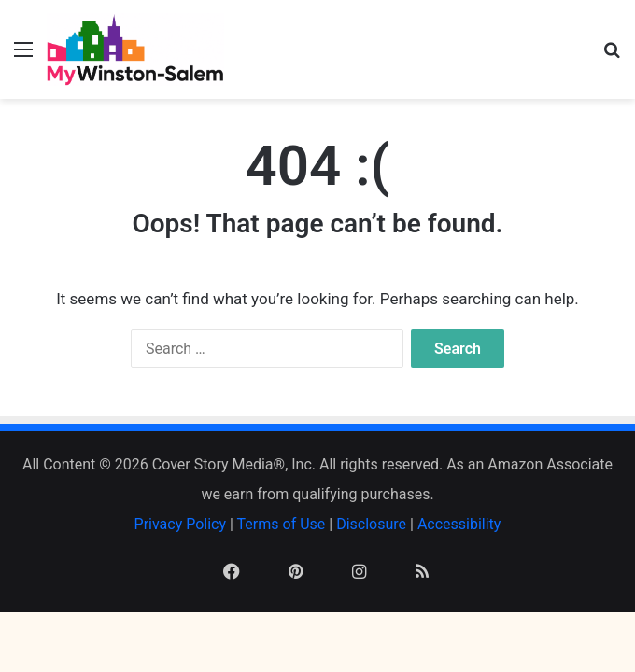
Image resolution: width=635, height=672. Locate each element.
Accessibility (459, 524)
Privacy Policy (181, 524)
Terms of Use (282, 524)
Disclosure (371, 524)
